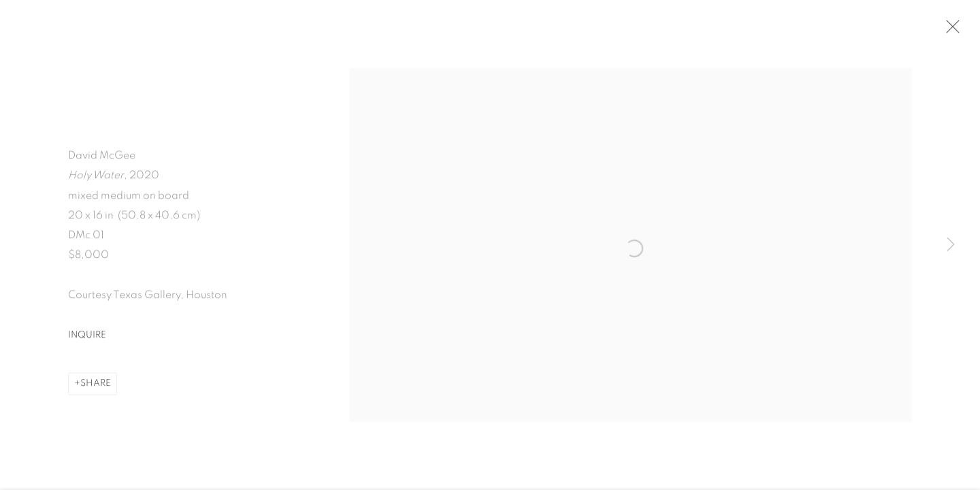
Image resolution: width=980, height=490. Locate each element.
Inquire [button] (87, 339)
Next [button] (951, 245)
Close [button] (951, 31)
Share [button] (96, 387)
